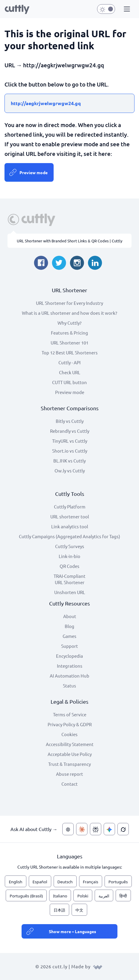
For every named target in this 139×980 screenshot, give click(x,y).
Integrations (70, 666)
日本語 (59, 910)
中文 (79, 910)
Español (40, 882)
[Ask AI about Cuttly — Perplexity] (96, 829)
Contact (69, 784)
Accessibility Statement (70, 744)
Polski (83, 896)
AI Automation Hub (69, 676)
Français (91, 882)
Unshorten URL (70, 592)
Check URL (70, 372)
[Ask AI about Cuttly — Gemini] (109, 829)
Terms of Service (70, 714)
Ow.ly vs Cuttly (70, 470)
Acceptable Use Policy (70, 754)
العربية (104, 896)
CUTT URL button (69, 382)
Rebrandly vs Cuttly (70, 431)
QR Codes (69, 566)
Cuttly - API (69, 362)
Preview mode (34, 172)
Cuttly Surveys (70, 546)
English (15, 882)
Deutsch (65, 882)
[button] (126, 9)
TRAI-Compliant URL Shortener (69, 579)
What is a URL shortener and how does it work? (69, 313)
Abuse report (69, 774)
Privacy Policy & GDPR (70, 724)
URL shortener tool (70, 516)
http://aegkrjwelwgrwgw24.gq (46, 103)
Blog (69, 626)
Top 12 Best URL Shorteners (70, 352)
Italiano (60, 896)
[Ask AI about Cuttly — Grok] (123, 829)
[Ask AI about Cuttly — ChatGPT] (68, 829)
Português (118, 882)
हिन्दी (123, 896)
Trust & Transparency (69, 764)
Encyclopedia (69, 656)
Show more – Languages (72, 931)
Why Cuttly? (69, 323)
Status (69, 686)
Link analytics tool (70, 526)
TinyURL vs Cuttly (70, 441)
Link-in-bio (69, 556)
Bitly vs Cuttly (70, 421)
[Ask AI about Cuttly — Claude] (82, 829)
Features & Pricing (69, 333)
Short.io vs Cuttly (70, 451)
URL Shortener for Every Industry (69, 303)
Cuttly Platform (70, 507)
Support (69, 646)
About (70, 616)
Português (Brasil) (26, 896)
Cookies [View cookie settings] (69, 734)
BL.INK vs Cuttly (69, 461)
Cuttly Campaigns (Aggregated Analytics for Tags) (69, 536)
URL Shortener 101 (69, 343)
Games (69, 636)
